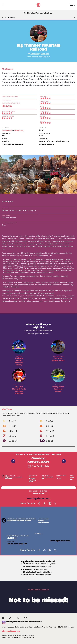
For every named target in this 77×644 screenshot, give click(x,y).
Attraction (35, 54)
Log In (72, 5)
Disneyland (45, 54)
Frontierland (7, 130)
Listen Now (12, 631)
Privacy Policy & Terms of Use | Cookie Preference (18, 638)
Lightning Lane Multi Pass (12, 144)
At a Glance (10, 18)
